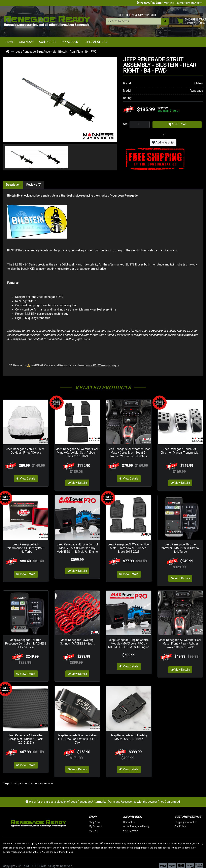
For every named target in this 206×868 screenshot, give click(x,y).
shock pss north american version (32, 777)
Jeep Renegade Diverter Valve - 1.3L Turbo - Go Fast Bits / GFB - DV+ (77, 733)
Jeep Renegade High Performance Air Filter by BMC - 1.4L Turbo (26, 545)
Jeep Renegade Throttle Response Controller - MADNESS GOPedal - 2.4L (26, 639)
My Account (71, 42)
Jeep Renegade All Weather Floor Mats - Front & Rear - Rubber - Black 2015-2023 (129, 545)
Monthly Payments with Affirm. (170, 3)
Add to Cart (177, 124)
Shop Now (26, 42)
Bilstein (198, 83)
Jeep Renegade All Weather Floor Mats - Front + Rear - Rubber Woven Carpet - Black (180, 639)
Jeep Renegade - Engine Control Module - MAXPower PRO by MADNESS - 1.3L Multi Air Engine (129, 639)
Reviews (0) (34, 185)
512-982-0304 (147, 15)
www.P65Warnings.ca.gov (102, 365)
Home (10, 42)
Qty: (126, 124)
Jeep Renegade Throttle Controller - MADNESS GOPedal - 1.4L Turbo (180, 545)
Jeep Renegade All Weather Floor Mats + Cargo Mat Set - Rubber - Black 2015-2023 (77, 451)
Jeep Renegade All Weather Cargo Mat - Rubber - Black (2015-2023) (26, 733)
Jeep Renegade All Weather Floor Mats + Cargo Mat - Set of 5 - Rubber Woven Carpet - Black (129, 451)
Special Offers (96, 42)
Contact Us (48, 42)
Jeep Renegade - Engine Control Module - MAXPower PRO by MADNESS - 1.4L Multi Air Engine (77, 545)
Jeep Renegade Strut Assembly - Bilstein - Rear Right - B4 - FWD (56, 52)
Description (13, 185)
